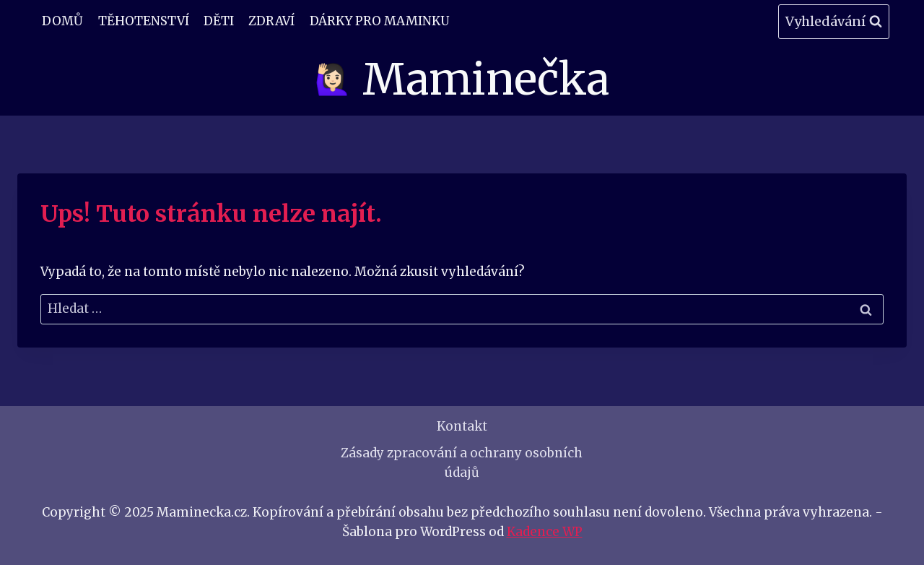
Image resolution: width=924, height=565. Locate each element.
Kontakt (462, 426)
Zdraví (271, 21)
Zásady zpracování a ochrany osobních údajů (462, 463)
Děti (219, 21)
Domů (62, 21)
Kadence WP (545, 532)
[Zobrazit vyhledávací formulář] (834, 22)
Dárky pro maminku (379, 21)
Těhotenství (144, 21)
